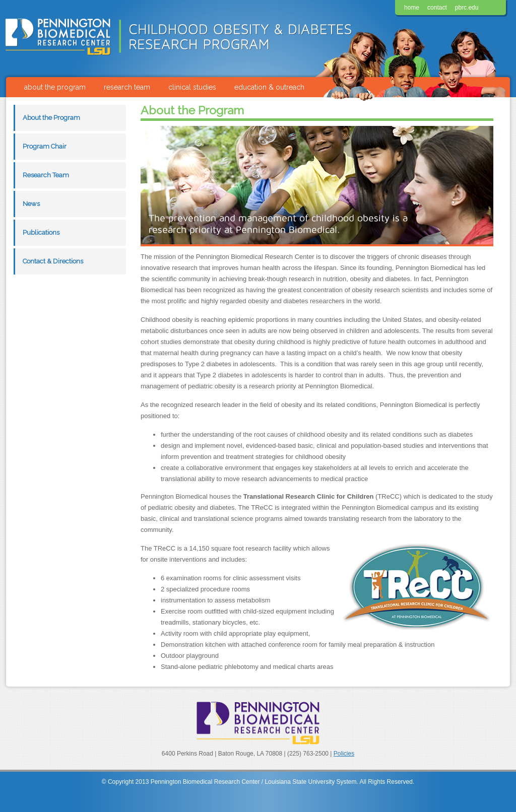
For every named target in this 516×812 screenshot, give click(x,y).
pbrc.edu (467, 8)
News (31, 204)
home (412, 8)
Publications (41, 232)
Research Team (46, 175)
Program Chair (45, 146)
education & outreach (269, 87)
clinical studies (192, 87)
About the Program (51, 118)
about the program (55, 87)
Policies (344, 754)
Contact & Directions (53, 261)
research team (127, 87)
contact (437, 8)
